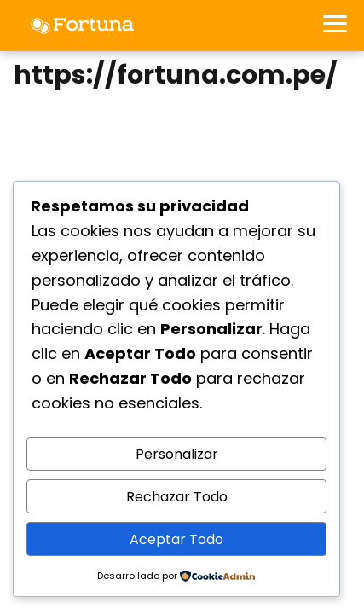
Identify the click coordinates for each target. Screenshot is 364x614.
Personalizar (177, 454)
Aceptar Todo (176, 539)
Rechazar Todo (177, 497)
